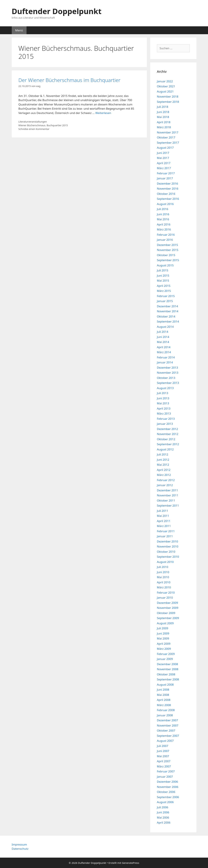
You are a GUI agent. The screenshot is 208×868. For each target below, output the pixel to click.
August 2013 (165, 388)
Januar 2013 (165, 424)
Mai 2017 (163, 158)
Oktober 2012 (166, 439)
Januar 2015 (165, 301)
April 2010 (164, 582)
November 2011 (168, 495)
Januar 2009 (165, 659)
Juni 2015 (163, 276)
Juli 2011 (163, 511)
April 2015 (164, 286)
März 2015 (164, 291)
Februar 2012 (166, 480)
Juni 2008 (163, 690)
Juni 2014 (163, 337)
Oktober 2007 (166, 730)
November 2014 (168, 311)
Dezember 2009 (168, 603)
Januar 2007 (165, 777)
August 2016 (165, 204)
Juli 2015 (163, 270)
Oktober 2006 (166, 792)
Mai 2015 (163, 281)
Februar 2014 (166, 357)
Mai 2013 (163, 403)
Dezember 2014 (168, 306)
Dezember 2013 (168, 368)
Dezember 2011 (168, 490)
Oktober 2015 (166, 255)
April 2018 (164, 122)
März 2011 (164, 526)
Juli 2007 (163, 746)
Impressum (19, 844)
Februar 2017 (166, 173)
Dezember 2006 (168, 782)
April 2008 (164, 700)
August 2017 (165, 148)
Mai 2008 (163, 695)
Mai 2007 (163, 756)
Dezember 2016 (168, 183)
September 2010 (168, 557)
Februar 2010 (166, 592)
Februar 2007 (166, 771)
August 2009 (165, 623)
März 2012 (164, 475)
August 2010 (165, 562)
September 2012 (168, 444)
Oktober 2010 (166, 552)
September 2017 (168, 143)
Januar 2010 (165, 598)
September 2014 (168, 321)
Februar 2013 (166, 419)
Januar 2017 (165, 178)
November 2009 (168, 608)
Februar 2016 (166, 235)
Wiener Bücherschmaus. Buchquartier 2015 (43, 125)
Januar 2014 (165, 362)
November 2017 (168, 132)
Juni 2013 (163, 398)
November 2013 (168, 373)
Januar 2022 (165, 81)
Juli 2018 (163, 107)
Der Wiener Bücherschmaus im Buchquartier (70, 80)
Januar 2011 (165, 536)
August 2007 (165, 741)
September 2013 (168, 383)
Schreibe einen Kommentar (34, 129)
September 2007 (168, 736)
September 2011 (168, 505)
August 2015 (165, 265)
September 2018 (168, 102)
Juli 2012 (163, 454)
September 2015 (168, 260)
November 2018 (168, 96)
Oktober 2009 (166, 613)
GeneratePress (131, 863)
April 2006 (164, 822)
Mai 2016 (163, 219)
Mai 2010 (163, 577)
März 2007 (164, 766)
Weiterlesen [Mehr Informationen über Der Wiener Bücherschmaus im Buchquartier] (103, 113)
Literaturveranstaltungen (33, 122)
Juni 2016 (163, 214)
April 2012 (164, 470)
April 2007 (164, 761)
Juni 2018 (163, 112)
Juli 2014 (163, 332)
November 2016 (168, 189)
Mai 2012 (163, 465)
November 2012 (168, 434)
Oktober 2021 (166, 86)
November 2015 (168, 250)
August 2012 (165, 449)
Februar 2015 (166, 296)
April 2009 (164, 644)
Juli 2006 (163, 807)
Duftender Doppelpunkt (57, 11)
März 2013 (164, 413)
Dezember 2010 (168, 541)
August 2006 (165, 802)
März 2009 (164, 649)
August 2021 (165, 91)
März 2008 (164, 705)
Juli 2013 (163, 393)
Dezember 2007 (168, 720)
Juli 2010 (163, 567)
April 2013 (164, 408)
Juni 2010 (163, 572)
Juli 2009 (163, 628)
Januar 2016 (165, 240)
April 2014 (164, 347)
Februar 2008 (166, 710)
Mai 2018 (163, 117)
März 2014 (164, 352)
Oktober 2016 (166, 194)
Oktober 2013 (166, 378)
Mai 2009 (163, 638)
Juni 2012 (163, 460)
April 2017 (164, 163)
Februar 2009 (166, 654)
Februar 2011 (166, 531)
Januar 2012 (165, 485)
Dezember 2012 (168, 429)
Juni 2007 (163, 751)
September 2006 (168, 797)
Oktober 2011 (166, 500)
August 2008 (165, 685)
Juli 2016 (163, 209)
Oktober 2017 (166, 137)
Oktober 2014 (166, 316)
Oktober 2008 (166, 674)
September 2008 (168, 679)
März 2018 (164, 127)
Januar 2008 (165, 715)
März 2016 (164, 229)
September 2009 (168, 618)
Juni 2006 (163, 812)
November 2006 (168, 787)
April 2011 (164, 521)
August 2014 (165, 327)
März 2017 (164, 168)
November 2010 (168, 546)
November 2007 (168, 725)
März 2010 (164, 587)
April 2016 (164, 224)
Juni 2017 (163, 153)
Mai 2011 (163, 516)
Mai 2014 (163, 342)
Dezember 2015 (168, 245)
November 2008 (168, 669)
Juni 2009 (163, 633)
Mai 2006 (163, 817)
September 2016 (168, 199)
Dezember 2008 (168, 664)
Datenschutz (20, 849)
